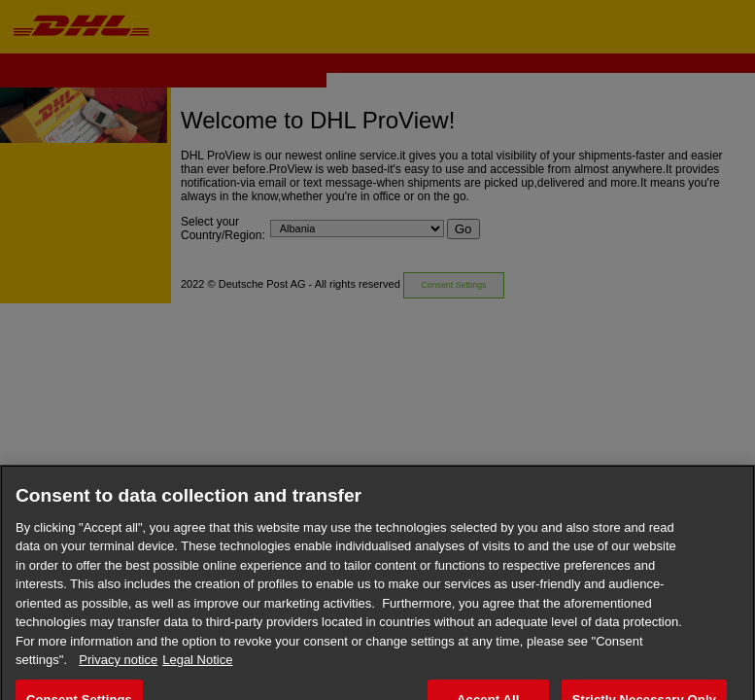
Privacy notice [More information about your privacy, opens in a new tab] (118, 671)
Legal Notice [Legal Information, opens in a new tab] (197, 671)
